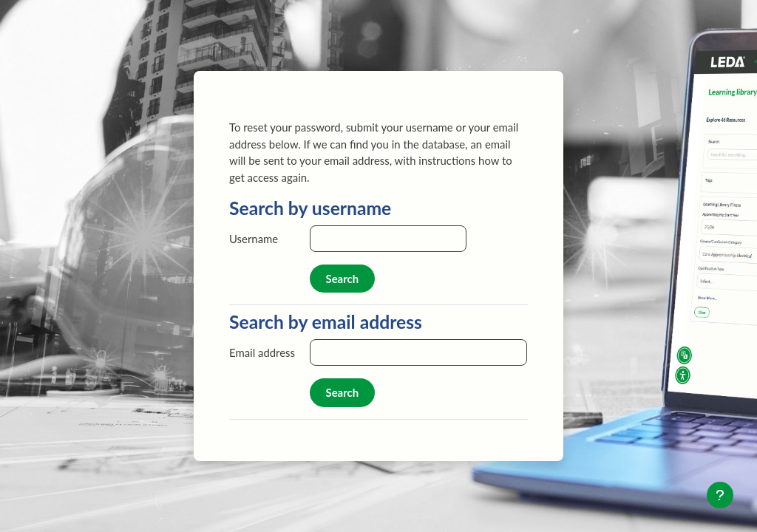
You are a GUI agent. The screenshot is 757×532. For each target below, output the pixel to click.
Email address (262, 352)
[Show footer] (720, 495)
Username (254, 239)
